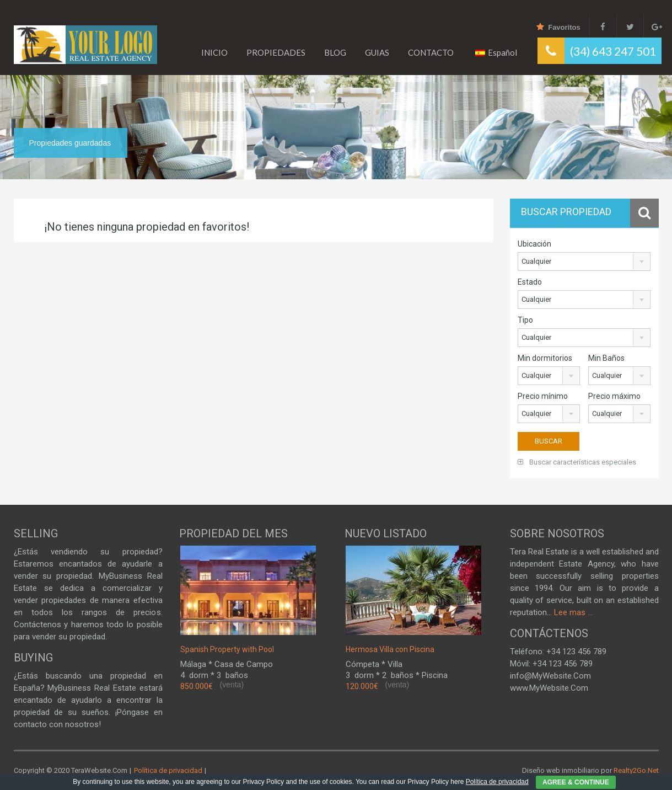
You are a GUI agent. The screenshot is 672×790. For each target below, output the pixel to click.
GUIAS (377, 52)
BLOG (335, 52)
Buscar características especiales (577, 462)
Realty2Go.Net (636, 770)
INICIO (214, 52)
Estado (530, 282)
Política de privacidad (167, 770)
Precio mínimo (543, 396)
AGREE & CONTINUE (576, 782)
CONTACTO (431, 52)
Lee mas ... (573, 612)
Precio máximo (614, 396)
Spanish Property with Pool (227, 649)
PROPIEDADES (276, 52)
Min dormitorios (545, 358)
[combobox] (584, 261)
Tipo (525, 320)
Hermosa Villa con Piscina (390, 649)
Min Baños (606, 358)
